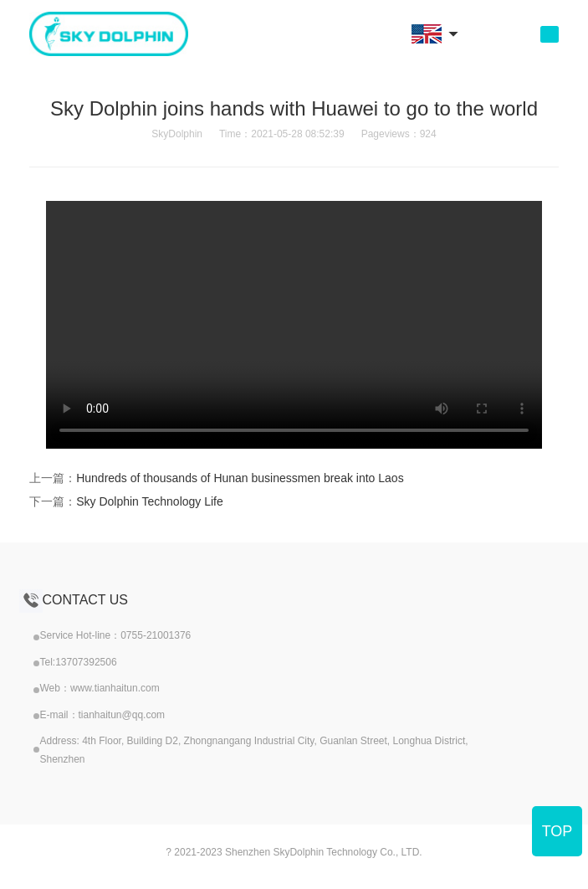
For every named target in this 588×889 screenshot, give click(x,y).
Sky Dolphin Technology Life (150, 501)
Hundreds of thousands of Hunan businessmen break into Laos (240, 478)
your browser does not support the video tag (294, 325)
